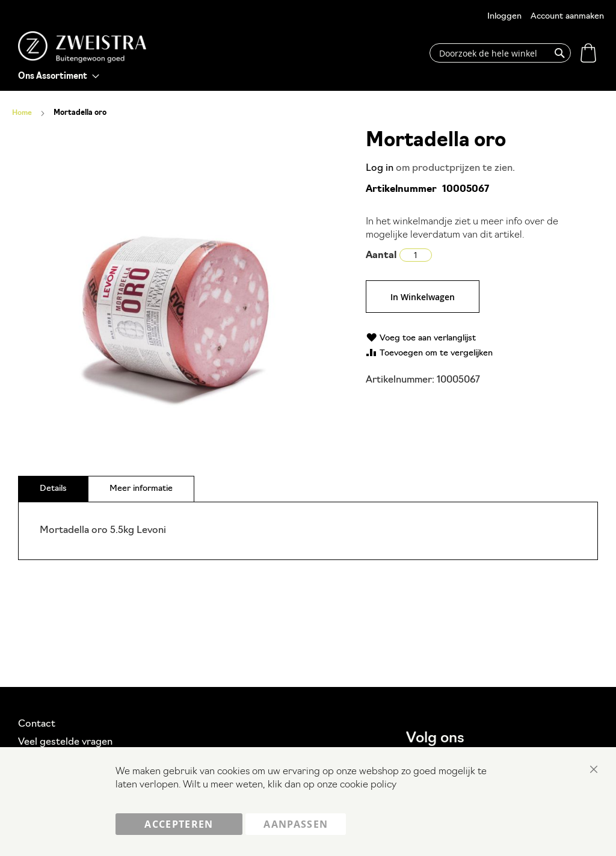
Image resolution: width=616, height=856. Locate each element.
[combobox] (500, 53)
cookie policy (368, 786)
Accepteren (179, 824)
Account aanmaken (567, 17)
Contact (37, 724)
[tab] (53, 489)
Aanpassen (296, 824)
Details (53, 489)
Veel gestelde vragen (65, 742)
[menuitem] (59, 77)
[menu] (59, 77)
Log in (380, 168)
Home (22, 113)
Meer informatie (141, 489)
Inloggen (504, 17)
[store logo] (82, 47)
